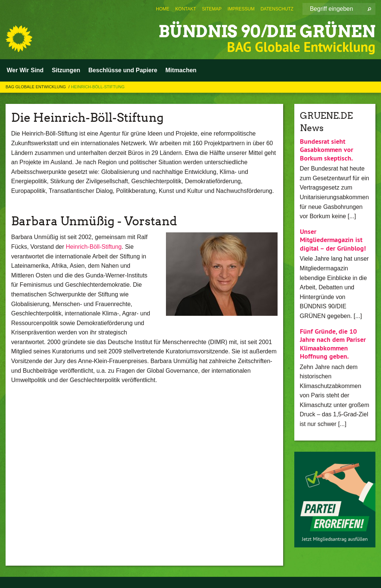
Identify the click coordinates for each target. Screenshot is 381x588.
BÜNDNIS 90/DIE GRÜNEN (267, 31)
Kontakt (186, 9)
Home (163, 9)
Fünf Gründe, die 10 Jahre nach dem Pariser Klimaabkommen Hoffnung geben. (333, 344)
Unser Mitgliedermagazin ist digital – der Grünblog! (333, 240)
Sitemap (212, 9)
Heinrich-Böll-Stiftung (98, 87)
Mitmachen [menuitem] (181, 70)
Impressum (241, 9)
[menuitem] (163, 9)
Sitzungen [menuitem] (66, 70)
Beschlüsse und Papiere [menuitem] (123, 70)
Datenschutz (277, 9)
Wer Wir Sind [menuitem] (25, 70)
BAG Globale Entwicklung (36, 87)
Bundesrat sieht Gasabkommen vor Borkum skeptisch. (326, 150)
